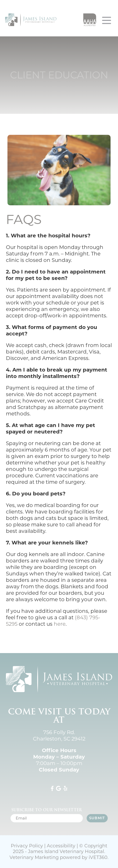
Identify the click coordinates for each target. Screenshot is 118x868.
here (60, 624)
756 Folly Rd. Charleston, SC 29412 (59, 736)
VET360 (98, 857)
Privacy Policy (27, 846)
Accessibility (61, 846)
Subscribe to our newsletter (47, 810)
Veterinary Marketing (34, 857)
